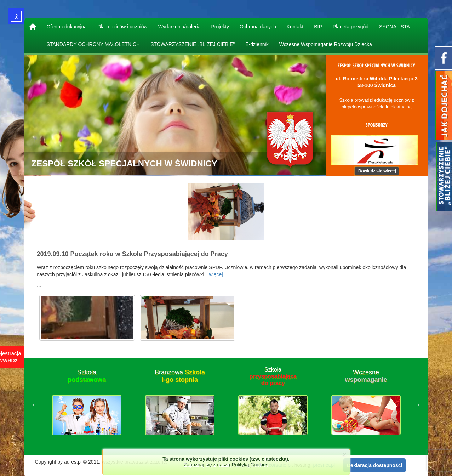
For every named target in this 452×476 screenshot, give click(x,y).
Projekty (220, 27)
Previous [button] (35, 404)
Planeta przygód (351, 27)
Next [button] (417, 404)
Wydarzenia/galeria (179, 27)
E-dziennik (257, 44)
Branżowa (180, 376)
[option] (87, 404)
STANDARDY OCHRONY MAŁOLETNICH (93, 44)
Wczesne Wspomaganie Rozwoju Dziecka (326, 44)
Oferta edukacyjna (67, 27)
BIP (318, 27)
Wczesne (366, 376)
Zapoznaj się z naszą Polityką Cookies (226, 465)
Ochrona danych (258, 27)
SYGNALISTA (394, 27)
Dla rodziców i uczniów (122, 27)
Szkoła (87, 376)
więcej (216, 274)
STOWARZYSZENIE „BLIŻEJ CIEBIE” (193, 44)
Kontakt (295, 27)
